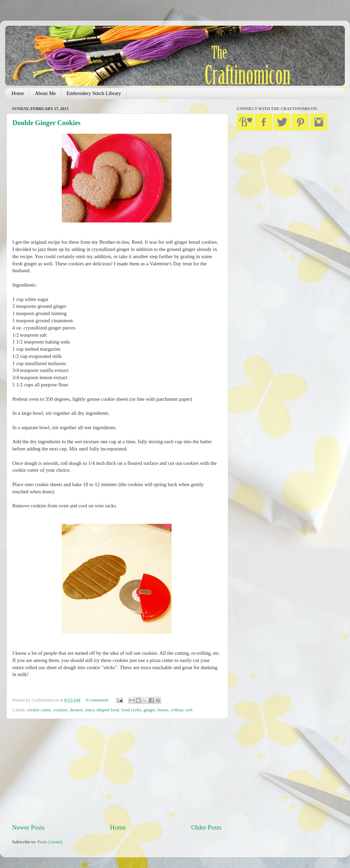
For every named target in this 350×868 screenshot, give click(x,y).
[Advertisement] (117, 771)
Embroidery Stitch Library (94, 93)
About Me (45, 93)
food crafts (131, 710)
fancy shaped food (102, 710)
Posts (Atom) (50, 842)
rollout (177, 710)
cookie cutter (39, 710)
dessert (76, 710)
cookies (60, 710)
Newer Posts (28, 827)
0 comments (97, 700)
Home (18, 93)
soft (189, 710)
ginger (149, 710)
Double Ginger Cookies (46, 123)
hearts (163, 710)
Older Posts (206, 827)
